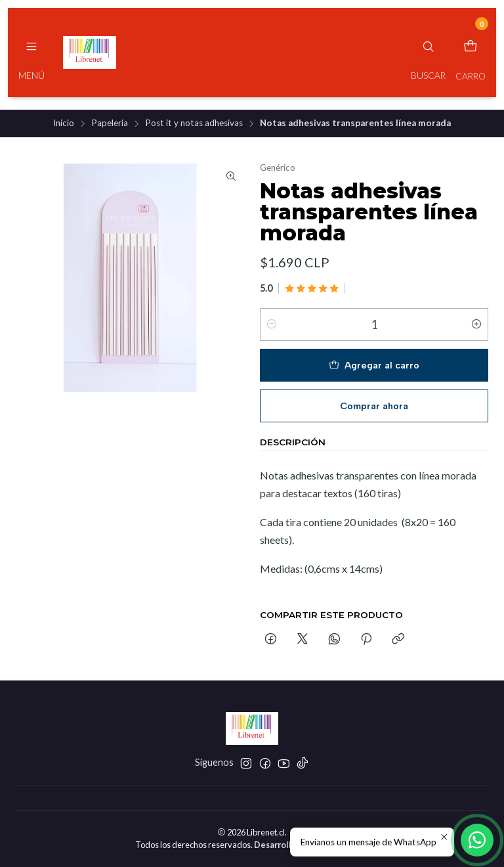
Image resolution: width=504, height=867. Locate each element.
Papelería (110, 123)
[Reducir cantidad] (272, 324)
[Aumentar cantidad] (476, 324)
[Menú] (31, 53)
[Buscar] (428, 53)
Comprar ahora (374, 406)
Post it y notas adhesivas (194, 123)
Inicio (64, 123)
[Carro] (471, 53)
